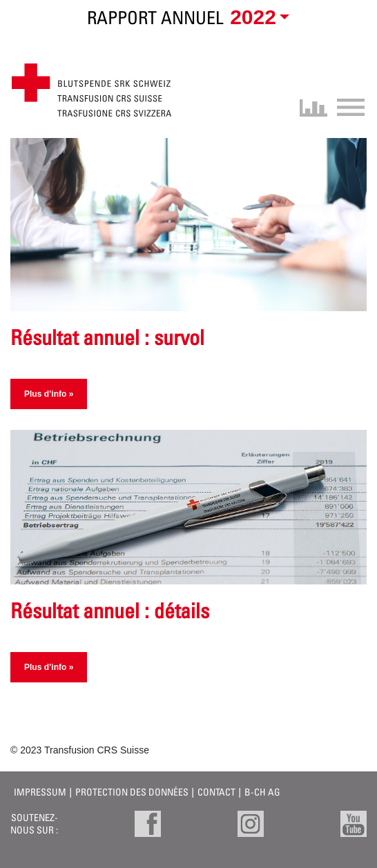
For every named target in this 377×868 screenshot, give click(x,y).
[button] (257, 18)
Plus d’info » (49, 394)
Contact (216, 792)
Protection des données (132, 792)
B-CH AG (262, 792)
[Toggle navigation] (346, 106)
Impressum (40, 792)
